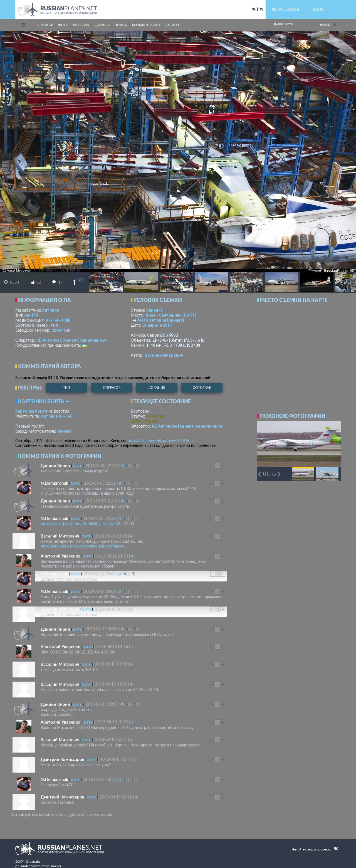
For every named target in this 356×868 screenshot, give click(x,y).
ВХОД (318, 9)
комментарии (146, 25)
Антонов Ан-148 (57, 416)
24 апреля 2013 (157, 325)
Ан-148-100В (58, 320)
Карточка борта (31, 411)
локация (157, 388)
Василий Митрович (164, 355)
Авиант (65, 431)
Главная (45, 25)
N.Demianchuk (54, 483)
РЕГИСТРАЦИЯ (285, 9)
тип (54, 325)
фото (63, 25)
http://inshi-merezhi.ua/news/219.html (161, 441)
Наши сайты (284, 24)
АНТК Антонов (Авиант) (161, 320)
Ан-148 (31, 315)
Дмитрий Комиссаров (62, 759)
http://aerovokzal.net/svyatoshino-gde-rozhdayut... (83, 546)
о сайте (172, 25)
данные (102, 25)
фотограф (202, 388)
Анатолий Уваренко (60, 556)
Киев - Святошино (171, 315)
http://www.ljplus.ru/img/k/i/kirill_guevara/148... (82, 524)
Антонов (50, 310)
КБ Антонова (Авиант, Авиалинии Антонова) (80, 340)
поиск (121, 25)
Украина (154, 310)
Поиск (328, 24)
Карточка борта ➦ (44, 401)
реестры (81, 25)
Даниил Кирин (55, 465)
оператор (112, 388)
